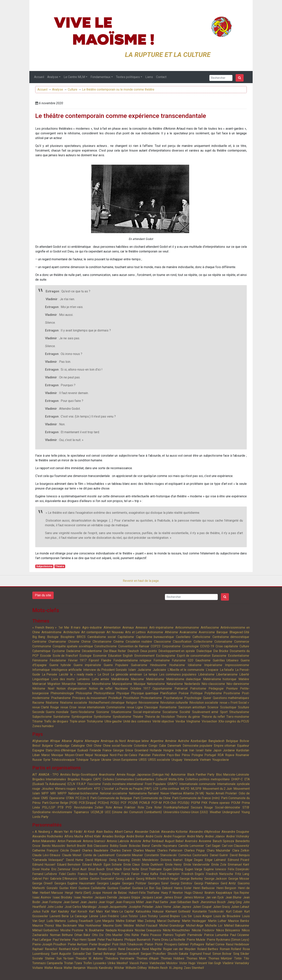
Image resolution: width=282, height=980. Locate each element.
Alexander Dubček (147, 832)
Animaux (128, 627)
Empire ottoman (225, 746)
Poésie (184, 693)
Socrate (38, 958)
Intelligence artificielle (67, 670)
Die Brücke (221, 651)
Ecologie (85, 656)
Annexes (141, 627)
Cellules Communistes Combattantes (128, 779)
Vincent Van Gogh (209, 963)
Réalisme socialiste (74, 703)
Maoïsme (137, 679)
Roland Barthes (208, 949)
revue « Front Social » (235, 703)
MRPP (62, 793)
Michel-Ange (195, 926)
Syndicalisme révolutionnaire (52, 812)
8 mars (76, 627)
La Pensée (50, 674)
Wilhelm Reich (158, 968)
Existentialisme (239, 656)
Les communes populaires (178, 674)
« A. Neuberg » (42, 832)
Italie (208, 750)
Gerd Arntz (228, 883)
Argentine (157, 741)
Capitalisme (126, 637)
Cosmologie (190, 646)
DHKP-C (237, 779)
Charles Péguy (195, 850)
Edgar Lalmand (215, 860)
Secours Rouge (202, 807)
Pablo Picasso (151, 935)
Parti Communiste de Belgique (111, 798)
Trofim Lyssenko (95, 963)
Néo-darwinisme (238, 684)
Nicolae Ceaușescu (148, 930)
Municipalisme (122, 684)
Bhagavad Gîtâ (239, 632)
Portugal (210, 755)
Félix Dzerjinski (238, 869)
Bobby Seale (119, 846)
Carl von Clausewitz (236, 846)
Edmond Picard (238, 860)
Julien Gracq (221, 907)
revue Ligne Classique (142, 707)
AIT (35, 775)
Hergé (69, 893)
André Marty (195, 836)
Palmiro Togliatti (174, 935)
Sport (224, 712)
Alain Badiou (105, 832)
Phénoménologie (62, 693)
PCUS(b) (183, 803)
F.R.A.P (81, 784)
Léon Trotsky (149, 916)
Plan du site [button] (43, 595)
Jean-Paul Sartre (157, 902)
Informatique (41, 670)
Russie (37, 760)
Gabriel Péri (40, 879)
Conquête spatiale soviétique (73, 646)
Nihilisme (39, 689)
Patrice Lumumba (216, 935)
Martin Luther (217, 921)
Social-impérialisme (147, 712)
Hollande (156, 750)
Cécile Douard (70, 850)
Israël (200, 750)
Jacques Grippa (129, 897)
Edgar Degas (194, 860)
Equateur (243, 746)
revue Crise (68, 707)
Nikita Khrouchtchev (176, 930)
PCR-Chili (170, 803)
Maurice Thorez (43, 926)
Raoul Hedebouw (237, 944)
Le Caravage (79, 916)
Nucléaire (121, 689)
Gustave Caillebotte (92, 888)
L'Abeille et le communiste (186, 670)
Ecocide (46, 656)
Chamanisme (57, 642)
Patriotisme (198, 689)
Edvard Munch (92, 865)
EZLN (71, 784)
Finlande (95, 750)
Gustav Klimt (68, 888)
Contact (161, 77)
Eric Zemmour (61, 869)
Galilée (84, 879)
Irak (185, 750)
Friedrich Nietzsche (219, 874)
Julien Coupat (202, 907)
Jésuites (48, 789)
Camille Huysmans (164, 846)
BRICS (81, 637)
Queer (207, 698)
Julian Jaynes (182, 907)
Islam (132, 670)
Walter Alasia (53, 968)
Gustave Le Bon (143, 888)
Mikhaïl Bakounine (237, 926)
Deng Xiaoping (119, 860)
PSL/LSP (49, 807)
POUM (236, 803)
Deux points (149, 651)
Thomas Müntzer (220, 958)
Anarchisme (107, 775)
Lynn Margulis (104, 921)
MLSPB (196, 789)
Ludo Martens (56, 921)
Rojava (230, 755)
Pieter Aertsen (78, 944)
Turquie (95, 760)
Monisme (84, 684)
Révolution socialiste (204, 703)
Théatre (60, 566)
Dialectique (204, 651)
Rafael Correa (215, 944)
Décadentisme (92, 651)
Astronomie (155, 632)
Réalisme (52, 703)
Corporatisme (171, 646)
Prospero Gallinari (177, 944)
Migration (54, 684)
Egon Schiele (113, 865)
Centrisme (39, 642)
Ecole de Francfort (65, 656)
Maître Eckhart (126, 921)
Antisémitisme (52, 632)
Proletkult (115, 698)
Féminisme (40, 660)
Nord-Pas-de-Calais (123, 755)
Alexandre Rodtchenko (48, 836)
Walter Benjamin (75, 968)
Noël (51, 689)
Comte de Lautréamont (99, 855)
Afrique (55, 741)
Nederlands (192, 684)
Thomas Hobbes (173, 958)
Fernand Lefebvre (45, 874)
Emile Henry (174, 865)
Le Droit (103, 674)
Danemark (174, 746)
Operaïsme (57, 798)
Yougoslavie (221, 760)
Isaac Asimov (42, 897)
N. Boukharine (95, 930)
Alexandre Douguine (235, 832)
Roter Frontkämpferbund (171, 807)
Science (213, 707)
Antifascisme (210, 627)
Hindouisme (158, 665)
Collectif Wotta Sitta (170, 779)
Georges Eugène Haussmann (75, 883)
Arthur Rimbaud (153, 841)
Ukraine (106, 760)
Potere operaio (219, 803)
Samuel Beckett (128, 954)
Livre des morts (63, 679)
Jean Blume (234, 897)
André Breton (135, 836)
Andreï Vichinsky (238, 836)
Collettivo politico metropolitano (207, 779)
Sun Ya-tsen (65, 958)
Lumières (83, 679)
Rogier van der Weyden (179, 949)
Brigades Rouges (80, 779)
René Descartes (129, 949)
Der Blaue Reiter (115, 651)
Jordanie (229, 750)
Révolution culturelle (174, 703)
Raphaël (38, 949)
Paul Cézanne (240, 935)
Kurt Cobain (234, 911)
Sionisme (103, 712)
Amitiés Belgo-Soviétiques (79, 775)
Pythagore (197, 944)
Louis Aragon (203, 916)
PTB (61, 807)
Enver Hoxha (41, 869)
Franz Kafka (150, 874)
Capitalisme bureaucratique (155, 637)
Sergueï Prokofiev (153, 954)
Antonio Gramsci (94, 841)
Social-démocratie (228, 807)
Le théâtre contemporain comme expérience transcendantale (121, 116)
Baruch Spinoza (223, 841)
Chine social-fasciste (118, 746)
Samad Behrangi (104, 954)
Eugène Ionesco (215, 869)
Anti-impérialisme (161, 627)
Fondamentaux (100, 77)
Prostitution (131, 698)
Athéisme (171, 632)
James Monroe (194, 897)
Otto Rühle (132, 935)
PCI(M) (133, 803)
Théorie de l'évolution (160, 717)
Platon (149, 944)
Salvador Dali (82, 954)
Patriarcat (181, 689)
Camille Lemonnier (191, 846)
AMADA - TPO (49, 775)
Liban (36, 755)
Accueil (39, 77)
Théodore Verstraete (120, 958)
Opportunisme (162, 689)
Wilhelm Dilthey (136, 968)
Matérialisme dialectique (184, 679)
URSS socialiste (159, 760)
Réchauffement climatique (107, 703)
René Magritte (152, 949)
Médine (129, 926)
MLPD (185, 789)
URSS (143, 760)
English (128, 656)
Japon (217, 750)
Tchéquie (82, 760)
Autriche (184, 741)
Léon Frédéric (109, 916)
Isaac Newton (83, 897)
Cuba (162, 746)
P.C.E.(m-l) (82, 798)
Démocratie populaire (197, 746)
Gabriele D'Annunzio (64, 879)
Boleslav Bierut (139, 846)
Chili (89, 746)
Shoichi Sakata (178, 954)
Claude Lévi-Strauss (46, 855)
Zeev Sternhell (194, 968)
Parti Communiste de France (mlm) (196, 798)
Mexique (57, 755)
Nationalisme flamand (144, 793)
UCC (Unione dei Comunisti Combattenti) (133, 812)
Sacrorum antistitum (192, 707)
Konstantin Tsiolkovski (208, 911)
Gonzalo (52, 888)
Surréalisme (61, 717)
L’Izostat (108, 789)
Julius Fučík (41, 911)
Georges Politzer (134, 883)
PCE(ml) (103, 803)
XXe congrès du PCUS (234, 721)
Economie (100, 656)
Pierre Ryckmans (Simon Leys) (228, 940)
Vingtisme (193, 721)
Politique (197, 693)
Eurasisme (219, 656)
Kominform (85, 789)
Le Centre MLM (74, 77)
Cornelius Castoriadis (193, 855)
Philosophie (84, 693)
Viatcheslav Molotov (164, 963)
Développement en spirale (177, 651)
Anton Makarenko (44, 841)
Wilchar (119, 968)
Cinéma (118, 642)
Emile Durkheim (152, 865)
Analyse (53, 77)
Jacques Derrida (106, 897)
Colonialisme (223, 642)
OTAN (70, 798)
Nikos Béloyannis (228, 930)
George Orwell (42, 883)
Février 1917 (77, 660)
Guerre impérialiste (87, 665)
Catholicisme (201, 637)
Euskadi (83, 750)
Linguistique (41, 679)
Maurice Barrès (239, 921)
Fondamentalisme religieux (132, 660)
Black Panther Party (201, 775)
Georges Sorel (158, 883)
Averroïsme (207, 632)
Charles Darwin (121, 850)
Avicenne (205, 841)
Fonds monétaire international (123, 784)
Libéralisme (206, 674)
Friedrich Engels (193, 874)
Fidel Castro (67, 874)
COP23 (156, 646)
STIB (246, 807)
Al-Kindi (89, 832)
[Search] (221, 78)
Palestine (159, 755)
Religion (132, 703)
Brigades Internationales (49, 779)
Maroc (46, 755)
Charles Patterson (170, 850)
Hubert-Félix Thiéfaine (144, 893)
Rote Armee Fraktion (121, 807)
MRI (53, 793)
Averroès (191, 841)
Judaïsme (144, 670)
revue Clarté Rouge (46, 707)
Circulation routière (139, 642)
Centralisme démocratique (231, 637)
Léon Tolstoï (129, 916)
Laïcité (64, 674)
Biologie (53, 637)
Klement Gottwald (178, 911)
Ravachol (51, 949)
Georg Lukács (125, 879)
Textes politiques (128, 77)
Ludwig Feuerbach (80, 921)
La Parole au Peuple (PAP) (133, 789)
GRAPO (173, 784)
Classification (182, 642)
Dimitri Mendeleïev (145, 860)
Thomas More (196, 958)
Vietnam (205, 760)
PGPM (195, 803)
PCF (124, 803)
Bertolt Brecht (76, 846)
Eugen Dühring (173, 869)
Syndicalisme (122, 717)
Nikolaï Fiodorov (203, 930)
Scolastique (228, 707)
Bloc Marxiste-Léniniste (233, 775)
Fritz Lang (242, 874)
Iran (192, 750)
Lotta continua (169, 789)
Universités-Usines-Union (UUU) (186, 812)
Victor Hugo (187, 963)
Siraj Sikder (241, 954)
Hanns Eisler (183, 888)
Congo (153, 746)
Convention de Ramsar (134, 646)
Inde (178, 750)
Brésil (36, 746)
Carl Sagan (213, 846)
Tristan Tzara (73, 963)
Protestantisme (151, 698)
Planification (168, 693)
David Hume (75, 860)
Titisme (38, 721)
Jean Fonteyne (52, 902)
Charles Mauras (144, 850)
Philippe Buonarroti (137, 940)
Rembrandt (88, 949)
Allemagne (92, 741)
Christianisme (102, 642)
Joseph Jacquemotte (113, 907)
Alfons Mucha (74, 836)
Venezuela (191, 760)
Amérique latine (138, 741)
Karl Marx (96, 911)
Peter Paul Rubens (110, 940)
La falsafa (227, 670)
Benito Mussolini (54, 846)
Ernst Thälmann (151, 869)
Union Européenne (125, 760)
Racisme (38, 703)
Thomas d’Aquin (148, 958)
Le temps (150, 674)
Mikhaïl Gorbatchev (46, 930)
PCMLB (145, 803)
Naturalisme (175, 684)
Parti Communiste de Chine (152, 798)
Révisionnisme (149, 703)
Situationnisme (121, 712)
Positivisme (232, 693)
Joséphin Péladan (141, 907)
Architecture (71, 632)
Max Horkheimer (90, 926)
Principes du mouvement (89, 698)
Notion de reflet (101, 689)
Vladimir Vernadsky (236, 963)
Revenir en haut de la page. (141, 581)
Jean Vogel (106, 902)
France (107, 750)
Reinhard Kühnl (69, 949)
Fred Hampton (170, 874)
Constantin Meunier (130, 855)
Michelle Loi (214, 926)
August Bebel (174, 841)
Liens (149, 77)
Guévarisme (139, 665)
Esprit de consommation (194, 656)
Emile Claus (132, 865)
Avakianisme (188, 632)
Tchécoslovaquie (63, 760)
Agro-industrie (92, 627)
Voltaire (38, 968)
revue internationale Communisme (102, 707)
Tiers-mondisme (238, 717)
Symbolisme (102, 717)
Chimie (86, 642)
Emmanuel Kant (238, 865)
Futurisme (179, 660)
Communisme (42, 646)
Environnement (144, 656)
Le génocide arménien (126, 674)
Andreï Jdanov (215, 836)
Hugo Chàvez (194, 893)
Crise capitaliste (227, 646)
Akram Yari (61, 832)
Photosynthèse (104, 693)
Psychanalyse (173, 698)
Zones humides (43, 726)
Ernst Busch (96, 869)
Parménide (195, 935)
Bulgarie (47, 746)
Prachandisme (61, 698)
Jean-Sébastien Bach (184, 902)
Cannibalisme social (102, 637)
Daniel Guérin (219, 855)
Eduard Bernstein (69, 865)
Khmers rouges (66, 789)
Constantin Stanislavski (161, 855)
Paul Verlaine (62, 940)
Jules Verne (163, 907)
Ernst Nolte (131, 869)
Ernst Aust (79, 869)
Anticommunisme (187, 627)
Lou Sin (187, 916)
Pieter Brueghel (100, 944)
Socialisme (170, 712)
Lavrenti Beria (59, 916)
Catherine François (45, 850)
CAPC (97, 779)
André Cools (154, 836)
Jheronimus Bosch (213, 902)
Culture (73, 89)
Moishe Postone (72, 930)
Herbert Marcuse (51, 893)
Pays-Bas (173, 755)
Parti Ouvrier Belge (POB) (60, 803)
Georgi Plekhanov (207, 883)
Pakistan (145, 755)
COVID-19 (207, 646)
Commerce (242, 642)
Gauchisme (203, 660)
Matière (244, 679)
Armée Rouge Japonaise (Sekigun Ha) (143, 775)
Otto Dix (98, 935)
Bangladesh (216, 741)
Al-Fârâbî (76, 832)
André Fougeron (175, 836)
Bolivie (244, 741)
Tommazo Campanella (47, 963)
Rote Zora (145, 807)
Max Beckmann (66, 926)
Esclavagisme (166, 656)
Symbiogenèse (82, 717)
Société (185, 712)
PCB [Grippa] (87, 803)
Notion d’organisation (72, 689)
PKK (204, 803)
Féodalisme (58, 660)
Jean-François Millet (129, 902)
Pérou (186, 755)
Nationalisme (156, 684)
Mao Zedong (146, 921)
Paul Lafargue (42, 940)
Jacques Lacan (152, 897)
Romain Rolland (230, 949)
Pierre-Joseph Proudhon (49, 944)
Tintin (238, 958)
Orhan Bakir (82, 935)
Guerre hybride (60, 665)
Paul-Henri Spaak (84, 940)
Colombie (141, 746)
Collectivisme (203, 642)
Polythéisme (213, 693)
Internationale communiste (197, 784)
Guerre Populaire (116, 665)
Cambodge (62, 746)
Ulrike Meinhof (118, 963)
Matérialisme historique (220, 679)
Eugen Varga (193, 869)
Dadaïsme (73, 651)
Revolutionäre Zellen (89, 807)
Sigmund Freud (200, 954)
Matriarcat (39, 684)
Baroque (222, 632)
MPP (45, 793)
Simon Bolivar (222, 954)
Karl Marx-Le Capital (119, 911)
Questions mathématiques (231, 698)
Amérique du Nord (113, 741)
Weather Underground (225, 812)
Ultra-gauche (113, 721)
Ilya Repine (241, 893)
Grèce (129, 750)
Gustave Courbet (119, 888)
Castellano (183, 637)
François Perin (109, 874)
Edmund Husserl (44, 865)
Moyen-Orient (74, 755)
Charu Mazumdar (219, 850)
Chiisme (74, 642)
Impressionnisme (237, 665)
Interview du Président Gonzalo (105, 670)
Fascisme (94, 784)
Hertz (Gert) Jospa (88, 893)
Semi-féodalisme (82, 712)
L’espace (212, 670)
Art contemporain (93, 632)
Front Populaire (155, 784)
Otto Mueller (114, 935)
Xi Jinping (176, 968)
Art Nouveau (115, 632)
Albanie (67, 741)
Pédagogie (216, 689)
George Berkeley (191, 879)
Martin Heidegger (194, 921)
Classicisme (162, 642)
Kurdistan (243, 750)
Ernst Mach (114, 869)
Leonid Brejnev (170, 916)
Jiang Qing (234, 902)
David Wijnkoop (96, 860)
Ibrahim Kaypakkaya (218, 893)
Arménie (171, 741)
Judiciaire (159, 670)
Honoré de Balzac (115, 893)
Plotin (159, 944)
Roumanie (242, 755)
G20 (191, 660)
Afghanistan (40, 741)
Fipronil (94, 660)
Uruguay (177, 760)
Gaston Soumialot (102, 879)
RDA (221, 755)
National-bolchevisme (83, 793)
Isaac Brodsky (63, 897)
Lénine (94, 916)
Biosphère (68, 637)
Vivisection (209, 721)
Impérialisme (213, 665)
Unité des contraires (137, 721)
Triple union (78, 721)
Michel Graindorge (172, 926)
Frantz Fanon (130, 874)
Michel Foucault (147, 926)
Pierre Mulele (196, 940)
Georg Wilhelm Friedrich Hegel (157, 879)
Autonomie (178, 775)
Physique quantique (145, 693)
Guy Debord (164, 888)
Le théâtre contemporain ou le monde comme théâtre (118, 89)
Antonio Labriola (118, 841)
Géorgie (118, 750)
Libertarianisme (227, 674)
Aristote (136, 841)
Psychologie (193, 698)
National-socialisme (114, 793)
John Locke (55, 907)
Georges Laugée (109, 883)
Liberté (244, 674)
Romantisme (168, 707)
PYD (69, 807)
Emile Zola (219, 865)
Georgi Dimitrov (181, 883)
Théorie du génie (188, 717)
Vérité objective (163, 721)
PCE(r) (115, 803)
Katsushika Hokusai (150, 911)
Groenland (141, 750)
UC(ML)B (97, 812)
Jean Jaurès (89, 902)
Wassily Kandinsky (100, 968)
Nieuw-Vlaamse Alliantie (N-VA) (182, 793)
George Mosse (239, 879)
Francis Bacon (88, 874)
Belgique (232, 741)
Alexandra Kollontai (174, 832)
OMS (45, 798)
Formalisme (162, 660)
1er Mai (64, 627)
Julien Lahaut (240, 907)
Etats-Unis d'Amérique (61, 750)
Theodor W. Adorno (89, 958)
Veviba (180, 721)
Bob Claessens (98, 846)
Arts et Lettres (135, 632)
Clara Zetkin (241, 850)
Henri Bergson (226, 888)
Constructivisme (106, 646)
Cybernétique (41, 651)
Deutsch (133, 651)
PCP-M (156, 803)
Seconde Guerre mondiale (50, 712)
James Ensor (173, 897)
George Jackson (216, 879)
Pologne (197, 755)
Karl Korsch (79, 911)
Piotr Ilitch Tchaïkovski (128, 944)
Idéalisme (195, 665)
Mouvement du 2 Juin (217, 789)
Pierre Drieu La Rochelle (169, 940)
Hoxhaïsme (177, 665)
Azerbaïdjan (199, 741)
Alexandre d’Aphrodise (205, 832)
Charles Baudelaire (95, 850)
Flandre (106, 660)
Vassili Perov (139, 963)
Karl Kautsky (60, 911)
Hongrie (169, 750)
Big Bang (39, 637)
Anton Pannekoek (70, 841)
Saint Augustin (61, 954)
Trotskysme (95, 721)
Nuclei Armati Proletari (221, 793)
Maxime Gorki (112, 926)
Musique (140, 684)
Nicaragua (101, 755)
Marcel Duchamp (169, 921)
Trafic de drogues (56, 721)
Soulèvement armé (205, 712)
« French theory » (44, 627)
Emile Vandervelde (197, 865)
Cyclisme (58, 651)
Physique (123, 693)
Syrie (47, 760)
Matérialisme (155, 679)
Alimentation (112, 627)
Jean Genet (71, 902)
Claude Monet (72, 855)
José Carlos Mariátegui (81, 907)
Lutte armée (100, 679)
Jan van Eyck (215, 897)
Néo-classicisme (213, 684)
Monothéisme (101, 684)
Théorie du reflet (213, 717)
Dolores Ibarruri (172, 860)
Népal (89, 755)
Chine (98, 746)
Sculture (244, 707)
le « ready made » (83, 674)
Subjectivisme (44, 566)
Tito (246, 958)
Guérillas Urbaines (226, 660)
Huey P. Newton (172, 893)
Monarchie (69, 684)
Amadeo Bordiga (114, 836)
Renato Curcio (107, 949)
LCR (156, 789)
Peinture (232, 689)
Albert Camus (124, 832)
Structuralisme (239, 712)
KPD (97, 789)
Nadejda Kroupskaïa (119, 930)
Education (115, 656)
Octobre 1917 (140, 689)
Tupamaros (81, 812)
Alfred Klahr (93, 836)
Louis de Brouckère (227, 916)
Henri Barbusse (204, 888)
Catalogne (78, 746)
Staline (50, 958)
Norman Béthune (61, 935)
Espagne (38, 750)
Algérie (78, 741)
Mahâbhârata (120, 679)
